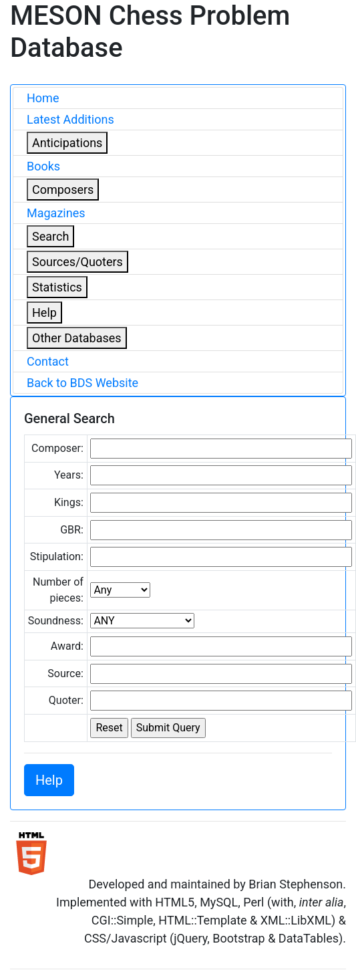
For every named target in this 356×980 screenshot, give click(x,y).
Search (50, 236)
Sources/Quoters (77, 262)
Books (43, 166)
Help (44, 313)
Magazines (56, 213)
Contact (48, 361)
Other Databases (77, 338)
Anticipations (67, 143)
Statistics (57, 287)
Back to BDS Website (82, 383)
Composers (63, 190)
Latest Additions (70, 119)
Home (43, 98)
